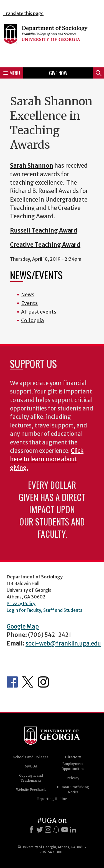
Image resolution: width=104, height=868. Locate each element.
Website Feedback (31, 790)
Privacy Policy (21, 603)
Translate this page (23, 13)
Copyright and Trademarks (31, 778)
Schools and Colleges (31, 757)
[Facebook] (31, 830)
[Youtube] (65, 830)
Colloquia (32, 320)
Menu (12, 73)
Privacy (73, 778)
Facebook (12, 682)
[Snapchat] (56, 830)
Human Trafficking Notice (73, 790)
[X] (40, 830)
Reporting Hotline (52, 799)
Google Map (23, 627)
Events (29, 303)
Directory (73, 757)
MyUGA (31, 766)
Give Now (58, 73)
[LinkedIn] (73, 830)
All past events (39, 312)
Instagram (43, 682)
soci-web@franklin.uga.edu (63, 644)
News (28, 294)
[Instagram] (48, 830)
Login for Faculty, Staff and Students (45, 610)
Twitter (28, 682)
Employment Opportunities (73, 766)
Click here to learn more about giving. (47, 459)
